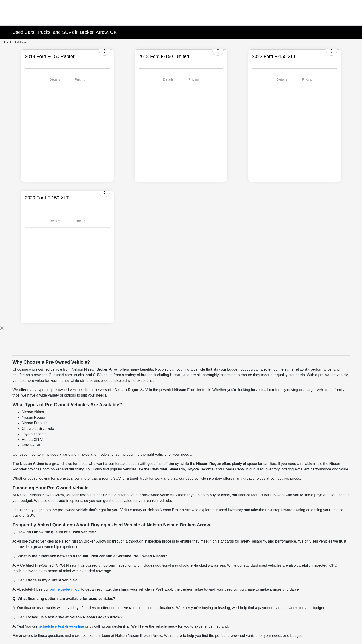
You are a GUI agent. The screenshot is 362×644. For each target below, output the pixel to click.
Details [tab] (55, 79)
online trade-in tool (65, 589)
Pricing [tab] (80, 79)
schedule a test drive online (62, 626)
